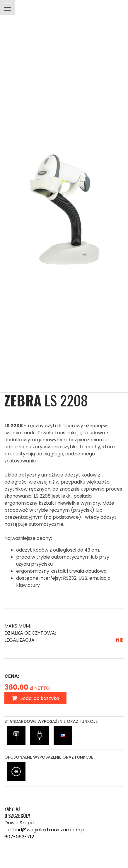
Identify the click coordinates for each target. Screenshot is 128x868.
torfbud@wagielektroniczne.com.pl (45, 830)
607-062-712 (19, 837)
